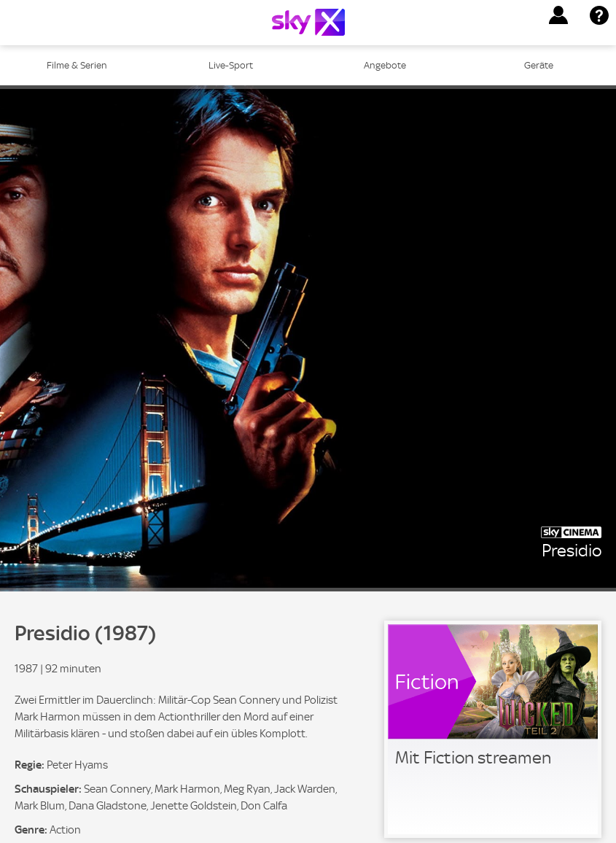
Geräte (539, 65)
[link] (493, 729)
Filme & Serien (77, 65)
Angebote (385, 65)
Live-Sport (231, 65)
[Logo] (308, 22)
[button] (558, 15)
